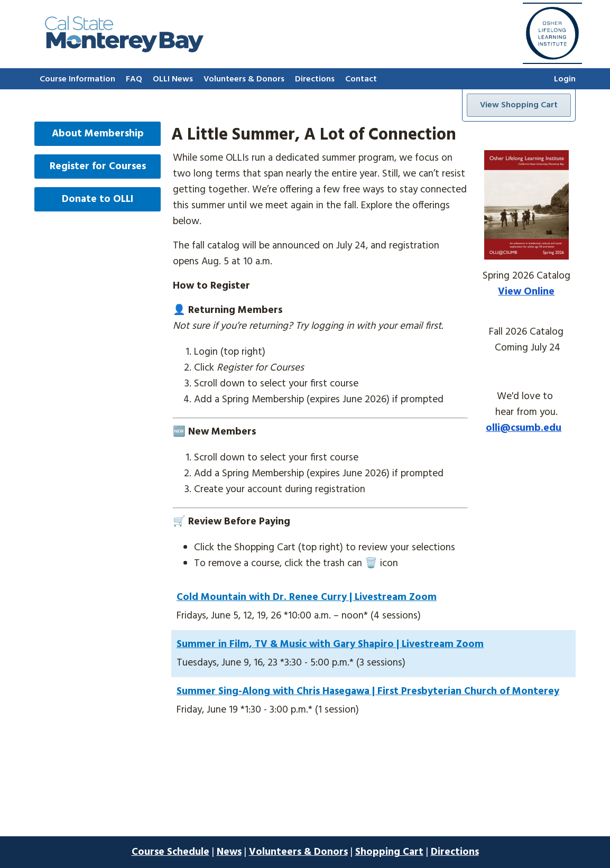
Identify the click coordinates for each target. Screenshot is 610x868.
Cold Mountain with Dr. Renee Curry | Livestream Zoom (307, 597)
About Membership (98, 134)
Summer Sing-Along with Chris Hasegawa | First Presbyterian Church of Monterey (368, 691)
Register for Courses (98, 167)
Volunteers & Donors (244, 79)
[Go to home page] (124, 50)
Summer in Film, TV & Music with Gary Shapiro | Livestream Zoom (330, 644)
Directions (315, 79)
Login (565, 79)
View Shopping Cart (519, 105)
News (229, 852)
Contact (361, 79)
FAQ (134, 79)
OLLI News (173, 79)
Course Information (77, 79)
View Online (526, 292)
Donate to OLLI (98, 199)
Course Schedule (170, 852)
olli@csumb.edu (524, 428)
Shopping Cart (389, 852)
